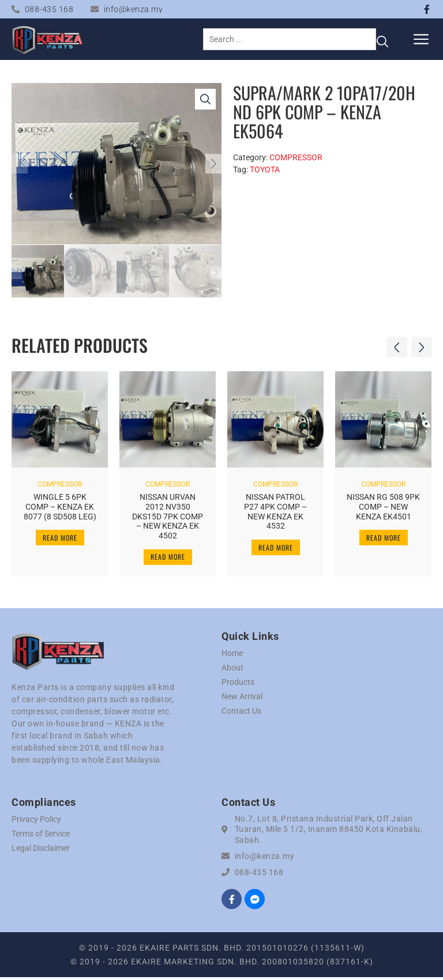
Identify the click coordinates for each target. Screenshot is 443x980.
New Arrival (242, 699)
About (232, 670)
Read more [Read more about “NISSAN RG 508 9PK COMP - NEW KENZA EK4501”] (384, 537)
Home (232, 655)
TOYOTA (265, 169)
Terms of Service (41, 836)
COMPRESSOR (296, 157)
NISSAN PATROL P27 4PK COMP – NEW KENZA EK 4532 (275, 511)
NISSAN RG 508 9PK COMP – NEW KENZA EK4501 (383, 507)
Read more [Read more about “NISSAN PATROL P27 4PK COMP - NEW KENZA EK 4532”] (276, 547)
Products (238, 684)
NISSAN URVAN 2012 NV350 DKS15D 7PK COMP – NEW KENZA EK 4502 (168, 516)
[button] (421, 39)
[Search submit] (382, 39)
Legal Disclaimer (41, 850)
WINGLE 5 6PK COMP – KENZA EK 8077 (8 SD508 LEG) (60, 507)
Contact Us (241, 713)
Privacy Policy (36, 821)
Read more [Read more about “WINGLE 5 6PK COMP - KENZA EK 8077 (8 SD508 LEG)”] (60, 537)
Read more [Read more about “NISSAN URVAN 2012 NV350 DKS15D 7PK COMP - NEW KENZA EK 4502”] (168, 557)
